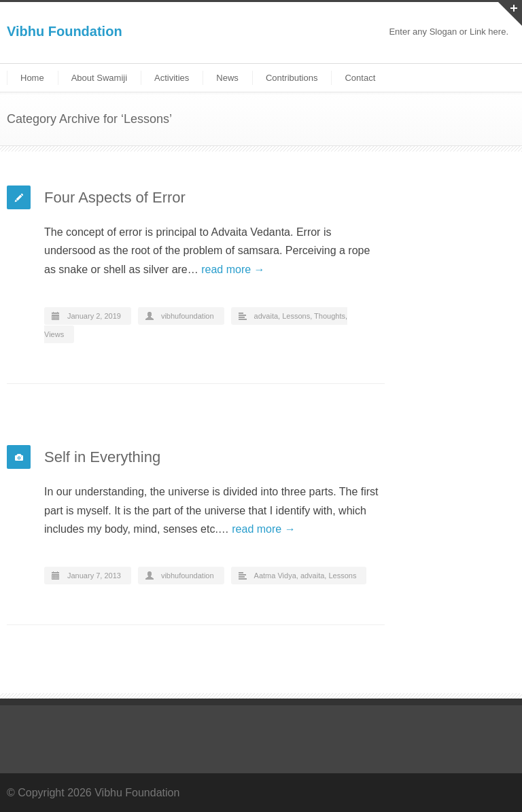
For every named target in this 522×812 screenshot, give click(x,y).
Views (54, 334)
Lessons (296, 316)
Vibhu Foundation (65, 31)
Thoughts (330, 316)
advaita (266, 316)
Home (32, 78)
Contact (360, 78)
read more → (233, 269)
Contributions (292, 78)
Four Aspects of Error (115, 197)
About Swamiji (99, 78)
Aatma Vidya (275, 576)
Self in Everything (102, 457)
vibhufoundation (188, 316)
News (227, 78)
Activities (172, 78)
